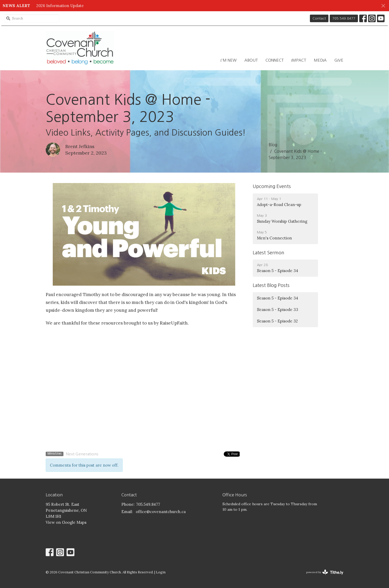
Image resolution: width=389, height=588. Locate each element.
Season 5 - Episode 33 (278, 310)
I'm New (229, 60)
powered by (325, 572)
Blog (273, 145)
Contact (319, 18)
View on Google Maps (66, 522)
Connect (275, 60)
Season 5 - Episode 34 (278, 298)
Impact (299, 60)
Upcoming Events (272, 186)
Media (320, 60)
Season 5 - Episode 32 (277, 321)
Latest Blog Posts (271, 285)
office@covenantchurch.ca (161, 512)
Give (339, 60)
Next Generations (82, 454)
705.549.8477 (344, 18)
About (251, 60)
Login (161, 572)
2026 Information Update (60, 6)
